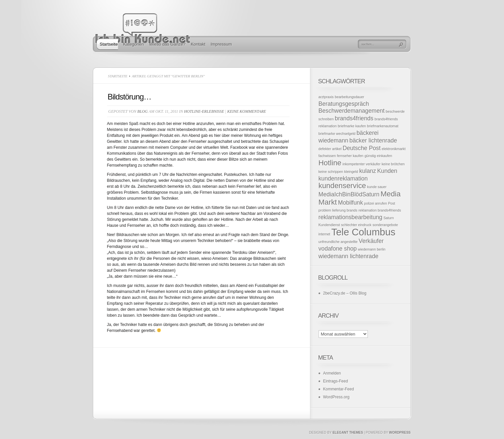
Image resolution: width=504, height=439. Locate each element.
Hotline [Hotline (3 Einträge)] (330, 163)
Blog (143, 111)
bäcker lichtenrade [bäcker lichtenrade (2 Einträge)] (373, 140)
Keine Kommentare (246, 111)
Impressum (221, 44)
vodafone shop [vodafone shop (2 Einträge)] (338, 249)
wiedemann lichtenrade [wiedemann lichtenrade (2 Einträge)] (349, 256)
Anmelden (332, 373)
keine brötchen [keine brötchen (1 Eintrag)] (393, 164)
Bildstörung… (130, 97)
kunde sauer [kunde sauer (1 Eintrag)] (377, 187)
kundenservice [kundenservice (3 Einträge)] (342, 186)
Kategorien (133, 44)
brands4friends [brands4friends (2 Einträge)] (354, 118)
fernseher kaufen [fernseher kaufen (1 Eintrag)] (350, 156)
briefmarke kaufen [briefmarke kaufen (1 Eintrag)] (352, 126)
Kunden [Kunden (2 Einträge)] (387, 171)
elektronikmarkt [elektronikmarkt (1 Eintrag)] (394, 149)
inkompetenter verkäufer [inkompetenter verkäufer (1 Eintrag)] (361, 164)
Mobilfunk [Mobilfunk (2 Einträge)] (351, 203)
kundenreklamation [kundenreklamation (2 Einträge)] (343, 179)
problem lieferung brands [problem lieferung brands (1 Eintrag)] (338, 210)
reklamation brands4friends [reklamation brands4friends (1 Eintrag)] (380, 210)
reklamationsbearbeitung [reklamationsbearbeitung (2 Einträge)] (350, 217)
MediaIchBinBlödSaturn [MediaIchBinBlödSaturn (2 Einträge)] (349, 194)
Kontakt (198, 44)
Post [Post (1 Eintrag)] (391, 203)
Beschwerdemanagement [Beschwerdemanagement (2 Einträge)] (352, 111)
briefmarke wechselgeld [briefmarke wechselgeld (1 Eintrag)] (337, 134)
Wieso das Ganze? (167, 44)
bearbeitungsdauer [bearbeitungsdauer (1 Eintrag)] (349, 97)
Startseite (109, 44)
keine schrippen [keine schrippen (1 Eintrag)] (331, 172)
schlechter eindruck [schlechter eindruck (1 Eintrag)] (356, 225)
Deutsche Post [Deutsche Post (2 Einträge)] (362, 148)
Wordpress (400, 433)
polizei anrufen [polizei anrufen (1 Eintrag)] (376, 203)
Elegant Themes (348, 433)
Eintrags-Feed (336, 381)
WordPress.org (336, 397)
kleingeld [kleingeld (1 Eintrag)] (351, 172)
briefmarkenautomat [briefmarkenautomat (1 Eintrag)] (383, 126)
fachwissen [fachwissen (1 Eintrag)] (327, 156)
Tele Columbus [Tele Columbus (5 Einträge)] (363, 232)
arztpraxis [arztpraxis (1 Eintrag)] (326, 97)
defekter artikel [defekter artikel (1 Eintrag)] (330, 149)
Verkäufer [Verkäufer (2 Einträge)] (371, 241)
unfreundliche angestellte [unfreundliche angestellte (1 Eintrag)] (338, 242)
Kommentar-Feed (339, 389)
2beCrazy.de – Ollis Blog (345, 293)
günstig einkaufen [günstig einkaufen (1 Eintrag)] (378, 156)
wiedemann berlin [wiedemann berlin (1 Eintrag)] (372, 249)
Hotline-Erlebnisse (204, 111)
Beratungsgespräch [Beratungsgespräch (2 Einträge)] (344, 104)
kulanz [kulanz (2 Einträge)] (368, 171)
